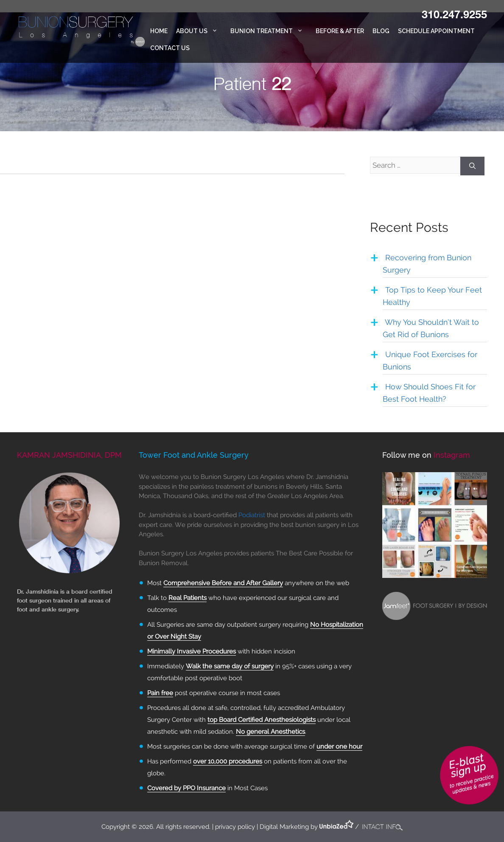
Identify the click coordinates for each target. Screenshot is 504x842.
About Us (201, 31)
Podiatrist (252, 515)
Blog (381, 31)
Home (159, 31)
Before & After (340, 31)
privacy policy (235, 827)
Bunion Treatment (271, 31)
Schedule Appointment (436, 31)
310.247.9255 (454, 14)
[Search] (472, 166)
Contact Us (170, 48)
